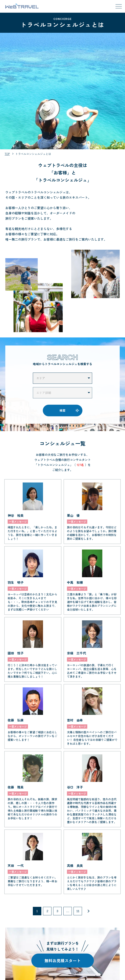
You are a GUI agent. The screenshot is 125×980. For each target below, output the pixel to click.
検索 (62, 410)
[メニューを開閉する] (119, 6)
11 (78, 911)
